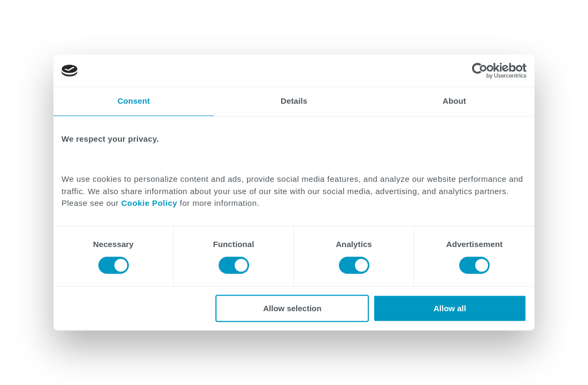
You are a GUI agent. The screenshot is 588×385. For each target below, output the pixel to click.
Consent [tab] (134, 101)
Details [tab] (294, 101)
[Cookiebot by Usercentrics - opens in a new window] (480, 71)
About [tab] (454, 101)
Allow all (450, 308)
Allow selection (292, 308)
